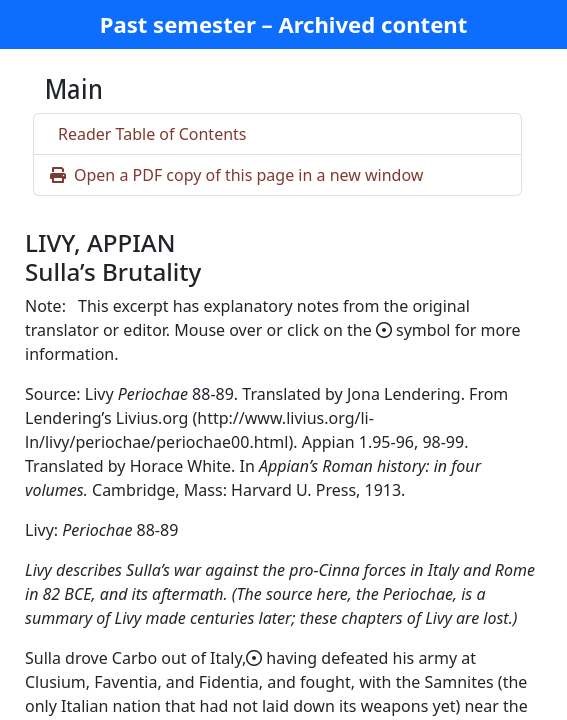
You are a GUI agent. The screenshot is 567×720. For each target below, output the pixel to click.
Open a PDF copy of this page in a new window (236, 175)
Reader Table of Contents (152, 134)
